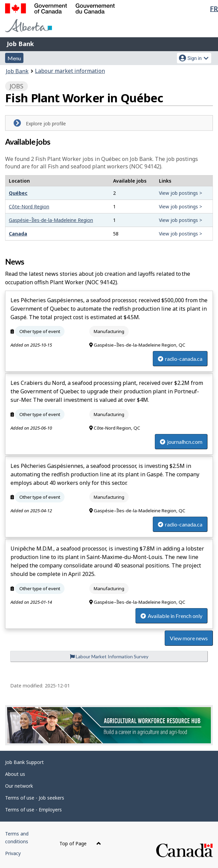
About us (15, 774)
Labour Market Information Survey (109, 656)
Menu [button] (14, 58)
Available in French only (171, 616)
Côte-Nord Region (29, 206)
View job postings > (180, 193)
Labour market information (70, 71)
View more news (189, 638)
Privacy (13, 853)
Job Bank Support (24, 762)
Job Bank (20, 44)
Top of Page (80, 843)
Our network (19, 786)
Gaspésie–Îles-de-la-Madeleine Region (51, 220)
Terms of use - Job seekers (35, 798)
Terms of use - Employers (33, 810)
